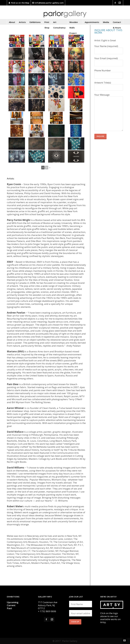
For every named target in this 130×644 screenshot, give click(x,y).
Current (11, 605)
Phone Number (109, 73)
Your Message (109, 96)
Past (9, 608)
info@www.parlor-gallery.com (48, 3)
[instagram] (120, 3)
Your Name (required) (109, 49)
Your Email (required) (109, 61)
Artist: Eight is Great (105, 40)
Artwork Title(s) (109, 85)
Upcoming (13, 602)
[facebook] (116, 3)
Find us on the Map (19, 3)
